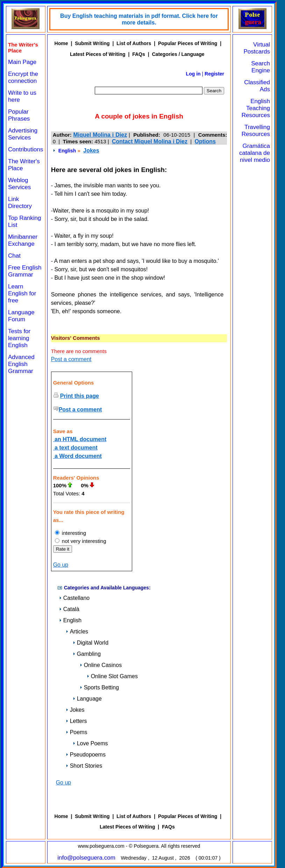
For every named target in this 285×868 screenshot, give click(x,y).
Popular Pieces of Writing (188, 43)
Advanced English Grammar (21, 364)
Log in (193, 74)
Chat (14, 256)
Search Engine (261, 67)
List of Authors (134, 43)
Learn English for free (22, 293)
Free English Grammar (25, 271)
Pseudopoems (86, 755)
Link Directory (20, 203)
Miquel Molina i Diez (100, 135)
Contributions (26, 149)
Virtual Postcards (257, 48)
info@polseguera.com (86, 858)
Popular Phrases (19, 115)
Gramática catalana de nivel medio (255, 153)
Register (214, 74)
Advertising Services (23, 134)
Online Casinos (101, 665)
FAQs (139, 54)
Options (205, 141)
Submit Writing (92, 43)
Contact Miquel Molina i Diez (150, 141)
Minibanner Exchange (23, 240)
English (67, 151)
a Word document (77, 456)
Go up (61, 565)
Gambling (87, 654)
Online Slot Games (112, 676)
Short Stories (84, 766)
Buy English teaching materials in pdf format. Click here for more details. (139, 19)
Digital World (91, 643)
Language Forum (21, 316)
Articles (77, 632)
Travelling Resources (256, 131)
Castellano (74, 598)
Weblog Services (19, 184)
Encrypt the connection (23, 77)
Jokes (91, 150)
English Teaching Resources (256, 108)
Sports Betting (99, 687)
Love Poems (90, 743)
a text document (75, 448)
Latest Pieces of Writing (98, 54)
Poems (77, 732)
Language (87, 699)
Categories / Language (178, 54)
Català (69, 609)
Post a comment (71, 359)
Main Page (22, 62)
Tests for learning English (19, 338)
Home (61, 43)
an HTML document (80, 439)
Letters (76, 721)
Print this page (80, 396)
